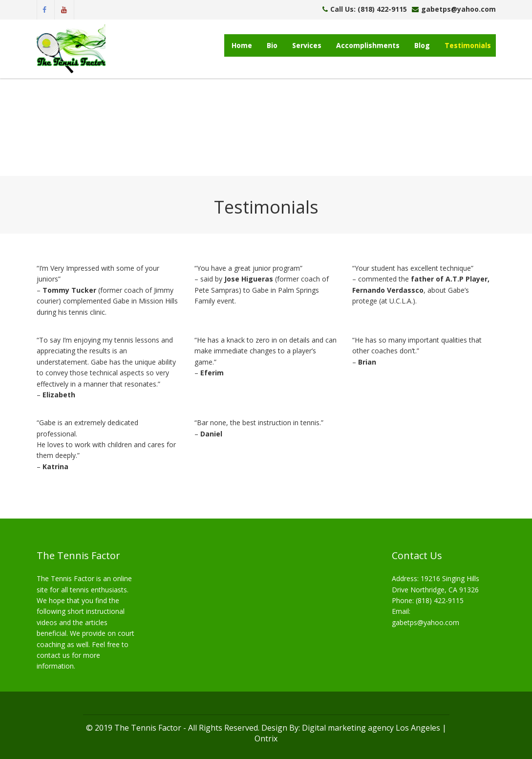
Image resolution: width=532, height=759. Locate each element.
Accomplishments (368, 45)
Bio (272, 45)
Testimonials (468, 45)
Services (307, 45)
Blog (422, 45)
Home (242, 45)
